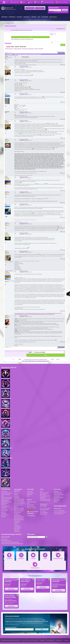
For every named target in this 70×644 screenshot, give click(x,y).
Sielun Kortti (43, 494)
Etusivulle (4, 516)
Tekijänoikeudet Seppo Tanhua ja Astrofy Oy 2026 (11, 640)
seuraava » (63, 52)
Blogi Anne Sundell (19, 511)
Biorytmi (16, 493)
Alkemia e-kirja (5, 515)
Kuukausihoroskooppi (7, 493)
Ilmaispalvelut (12, 17)
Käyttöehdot (42, 640)
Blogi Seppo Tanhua (19, 499)
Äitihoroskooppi (5, 500)
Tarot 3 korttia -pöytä (45, 500)
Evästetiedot (66, 640)
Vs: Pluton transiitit (24, 80)
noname (7, 192)
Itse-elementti (43, 514)
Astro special (18, 49)
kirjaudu (24, 30)
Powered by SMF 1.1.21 (29, 359)
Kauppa (56, 502)
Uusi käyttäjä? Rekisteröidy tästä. (61, 12)
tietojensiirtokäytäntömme (12, 624)
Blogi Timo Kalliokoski (20, 502)
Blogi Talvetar (18, 515)
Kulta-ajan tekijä (58, 493)
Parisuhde (34, 17)
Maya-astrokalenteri (6, 541)
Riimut (38, 2)
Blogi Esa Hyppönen (19, 509)
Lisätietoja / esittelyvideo (11, 589)
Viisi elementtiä (44, 512)
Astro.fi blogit (45, 17)
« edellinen (58, 52)
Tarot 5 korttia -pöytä (45, 499)
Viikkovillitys (4, 491)
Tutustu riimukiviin (32, 508)
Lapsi (39, 17)
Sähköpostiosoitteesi (11, 627)
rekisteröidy (29, 30)
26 (11, 53)
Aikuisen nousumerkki (7, 497)
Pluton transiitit (39, 49)
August (6, 56)
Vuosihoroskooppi (44, 509)
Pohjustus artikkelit (59, 497)
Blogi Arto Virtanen (19, 518)
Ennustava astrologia (28, 49)
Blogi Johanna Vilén (19, 501)
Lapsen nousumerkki (6, 499)
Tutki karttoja (4, 17)
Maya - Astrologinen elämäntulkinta (10, 542)
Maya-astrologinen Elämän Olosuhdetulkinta (12, 543)
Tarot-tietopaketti (44, 493)
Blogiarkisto (57, 499)
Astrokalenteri (30, 8)
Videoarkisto (57, 500)
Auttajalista (4, 513)
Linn (6, 93)
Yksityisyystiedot (59, 640)
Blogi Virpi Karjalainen (20, 503)
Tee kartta (17, 530)
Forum (16, 524)
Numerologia (16, 2)
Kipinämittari (4, 503)
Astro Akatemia (31, 515)
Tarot (31, 2)
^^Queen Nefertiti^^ (9, 271)
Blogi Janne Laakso (19, 508)
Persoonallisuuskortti (45, 496)
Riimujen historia (31, 506)
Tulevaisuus (19, 17)
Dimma (6, 139)
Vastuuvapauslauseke (50, 640)
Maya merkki (4, 511)
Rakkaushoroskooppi (6, 502)
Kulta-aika (63, 2)
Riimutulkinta (30, 505)
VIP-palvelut (53, 17)
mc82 (6, 251)
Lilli (6, 204)
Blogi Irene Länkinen (19, 517)
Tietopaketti (17, 525)
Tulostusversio (61, 53)
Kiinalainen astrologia (49, 2)
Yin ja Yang (43, 511)
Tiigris (6, 177)
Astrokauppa (40, 8)
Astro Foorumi (10, 26)
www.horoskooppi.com (18, 222)
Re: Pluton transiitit (24, 66)
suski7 (6, 315)
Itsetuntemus (27, 17)
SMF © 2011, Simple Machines (41, 359)
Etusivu (7, 2)
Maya (24, 2)
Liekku (6, 233)
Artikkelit (3, 512)
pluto (6, 66)
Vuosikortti (43, 497)
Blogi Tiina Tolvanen (19, 520)
